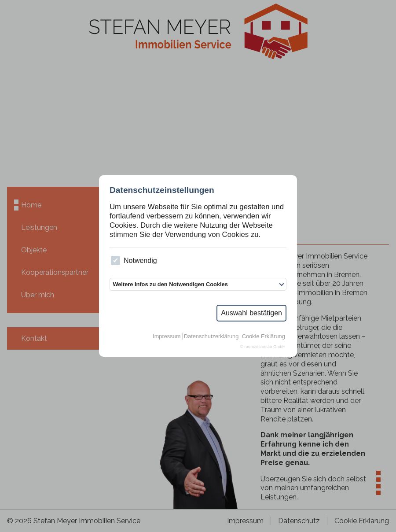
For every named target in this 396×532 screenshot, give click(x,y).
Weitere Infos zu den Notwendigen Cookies (170, 284)
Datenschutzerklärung (211, 336)
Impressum (167, 336)
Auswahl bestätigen (251, 313)
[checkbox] (115, 260)
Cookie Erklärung (264, 336)
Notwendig (134, 260)
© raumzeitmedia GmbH (263, 346)
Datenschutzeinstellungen (162, 190)
